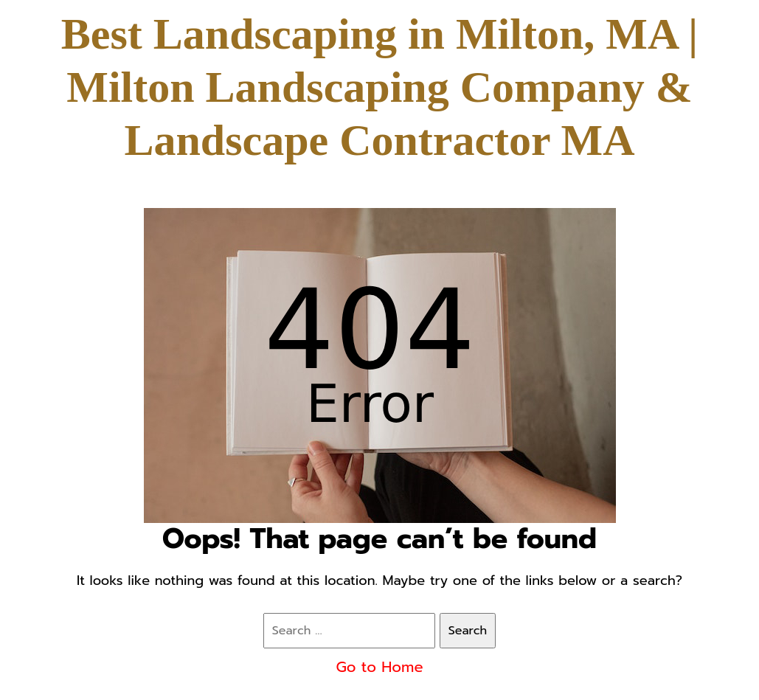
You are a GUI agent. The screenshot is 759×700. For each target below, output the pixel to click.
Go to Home (379, 667)
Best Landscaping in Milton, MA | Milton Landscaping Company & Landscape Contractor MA (379, 87)
